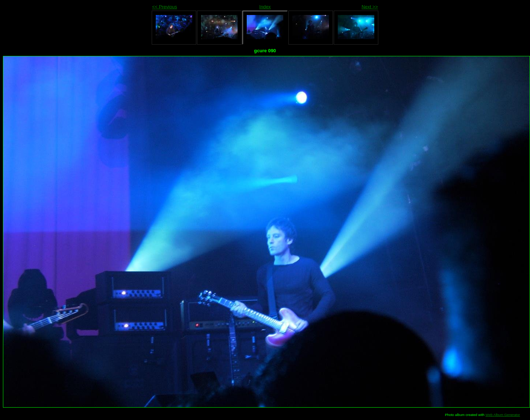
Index (265, 7)
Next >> (370, 7)
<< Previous (164, 7)
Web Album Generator (503, 415)
